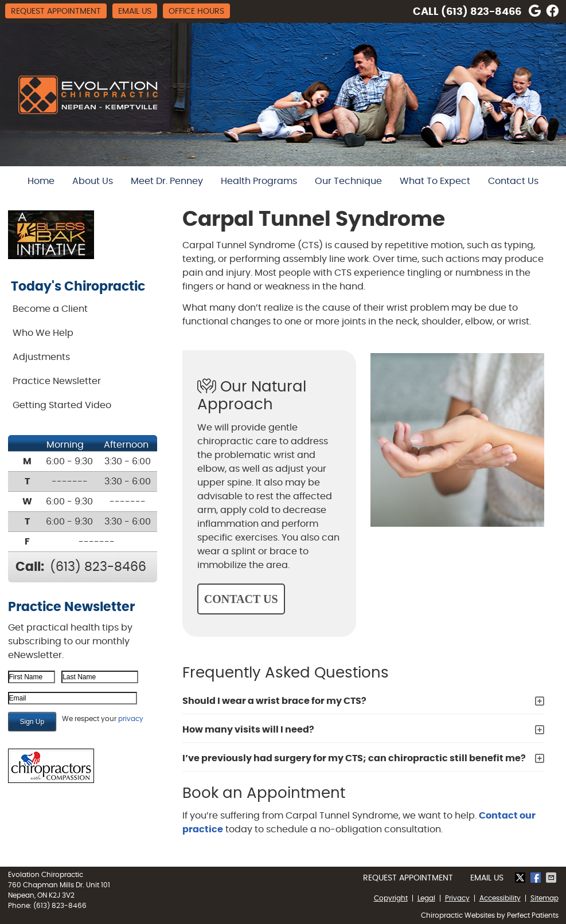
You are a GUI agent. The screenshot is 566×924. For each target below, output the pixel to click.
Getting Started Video (62, 405)
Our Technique (348, 181)
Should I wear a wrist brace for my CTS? (274, 701)
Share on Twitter (521, 878)
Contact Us (513, 181)
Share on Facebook (537, 878)
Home (41, 181)
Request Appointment (56, 11)
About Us (93, 181)
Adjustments (41, 357)
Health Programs (259, 181)
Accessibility (500, 898)
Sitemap (544, 898)
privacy (131, 719)
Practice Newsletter (57, 381)
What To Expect (435, 181)
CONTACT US (241, 599)
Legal (426, 898)
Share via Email (552, 878)
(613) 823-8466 (481, 12)
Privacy (457, 898)
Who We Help (43, 333)
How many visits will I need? (248, 730)
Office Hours (196, 11)
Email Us (135, 11)
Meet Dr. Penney (167, 181)
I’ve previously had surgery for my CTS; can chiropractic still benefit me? (354, 758)
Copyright (391, 898)
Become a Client (50, 309)
